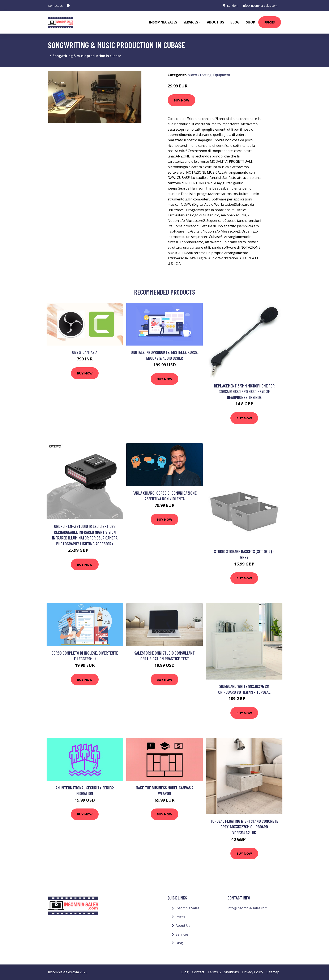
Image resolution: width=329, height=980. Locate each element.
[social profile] (68, 6)
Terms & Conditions (223, 972)
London (232, 6)
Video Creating (200, 75)
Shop (251, 22)
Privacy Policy (253, 972)
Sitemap (273, 972)
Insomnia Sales (163, 22)
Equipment (222, 75)
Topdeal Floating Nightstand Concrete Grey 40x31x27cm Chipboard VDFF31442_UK (244, 827)
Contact (198, 972)
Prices (270, 22)
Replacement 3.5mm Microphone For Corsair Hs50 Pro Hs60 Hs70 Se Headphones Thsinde (244, 391)
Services (182, 934)
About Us (215, 22)
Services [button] (191, 22)
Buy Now (181, 100)
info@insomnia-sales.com (260, 6)
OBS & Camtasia (85, 352)
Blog (235, 22)
